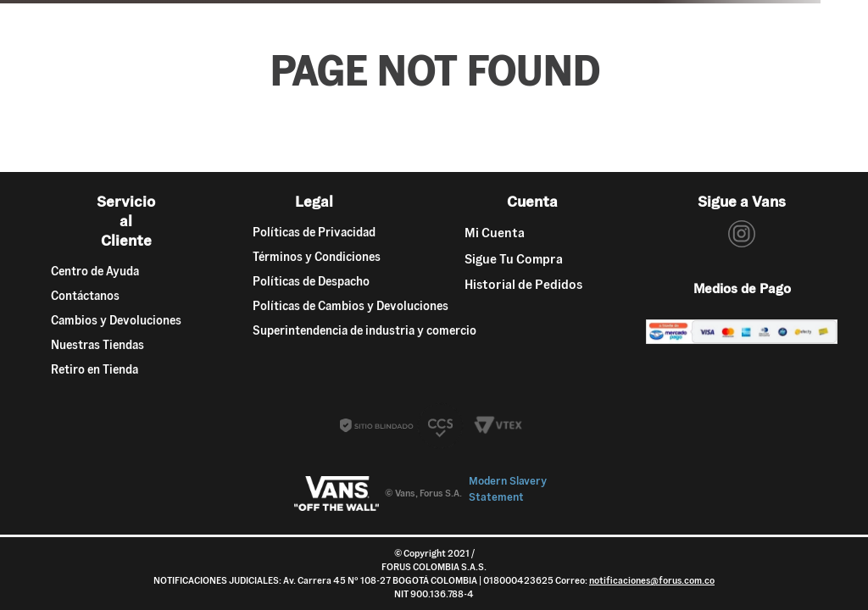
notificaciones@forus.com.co (652, 580)
